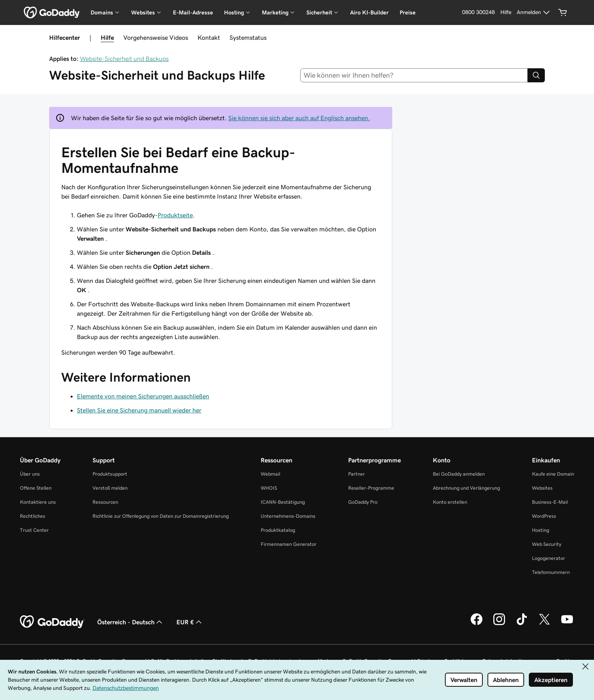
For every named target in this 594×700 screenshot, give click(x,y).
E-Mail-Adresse (193, 12)
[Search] (536, 75)
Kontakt (209, 37)
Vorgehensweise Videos (156, 37)
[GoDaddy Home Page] (52, 622)
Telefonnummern (551, 572)
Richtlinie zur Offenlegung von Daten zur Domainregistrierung (161, 516)
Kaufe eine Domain (553, 474)
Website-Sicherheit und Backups (124, 59)
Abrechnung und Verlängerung (466, 488)
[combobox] (414, 75)
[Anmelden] (534, 12)
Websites (542, 488)
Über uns (30, 474)
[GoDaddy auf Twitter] (544, 624)
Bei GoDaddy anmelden (459, 474)
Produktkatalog (278, 530)
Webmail (270, 474)
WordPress (544, 516)
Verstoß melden (110, 488)
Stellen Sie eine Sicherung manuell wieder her (139, 410)
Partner (357, 474)
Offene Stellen (36, 488)
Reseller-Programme (371, 488)
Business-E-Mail (550, 502)
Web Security (547, 544)
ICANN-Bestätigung (283, 502)
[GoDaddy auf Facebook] (477, 624)
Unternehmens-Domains (288, 516)
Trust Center (34, 530)
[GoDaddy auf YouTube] (567, 624)
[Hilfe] (506, 12)
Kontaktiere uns (38, 502)
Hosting (541, 530)
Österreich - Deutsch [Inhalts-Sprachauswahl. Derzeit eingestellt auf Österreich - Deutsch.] (131, 622)
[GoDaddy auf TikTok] (522, 624)
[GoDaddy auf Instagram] (499, 624)
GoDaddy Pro (363, 502)
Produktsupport (110, 474)
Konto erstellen (450, 502)
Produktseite (175, 215)
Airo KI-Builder (369, 12)
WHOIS (269, 488)
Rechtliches (33, 516)
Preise (408, 12)
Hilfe (107, 37)
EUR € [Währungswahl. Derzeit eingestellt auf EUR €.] (190, 622)
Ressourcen (105, 502)
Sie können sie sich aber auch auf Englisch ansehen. (299, 118)
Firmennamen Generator (289, 544)
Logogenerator (549, 558)
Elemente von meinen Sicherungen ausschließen (143, 396)
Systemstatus (248, 37)
